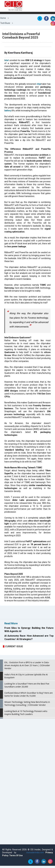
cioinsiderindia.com (34, 852)
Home (3, 18)
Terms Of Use (16, 855)
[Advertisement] (23, 612)
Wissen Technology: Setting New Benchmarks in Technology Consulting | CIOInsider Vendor (27, 703)
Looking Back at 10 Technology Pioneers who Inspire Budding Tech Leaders (26, 713)
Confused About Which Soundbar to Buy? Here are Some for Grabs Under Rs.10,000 (29, 694)
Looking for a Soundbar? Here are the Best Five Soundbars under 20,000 (27, 685)
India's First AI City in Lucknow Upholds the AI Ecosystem (26, 676)
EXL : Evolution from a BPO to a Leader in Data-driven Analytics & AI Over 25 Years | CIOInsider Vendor (27, 665)
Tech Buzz (5, 23)
